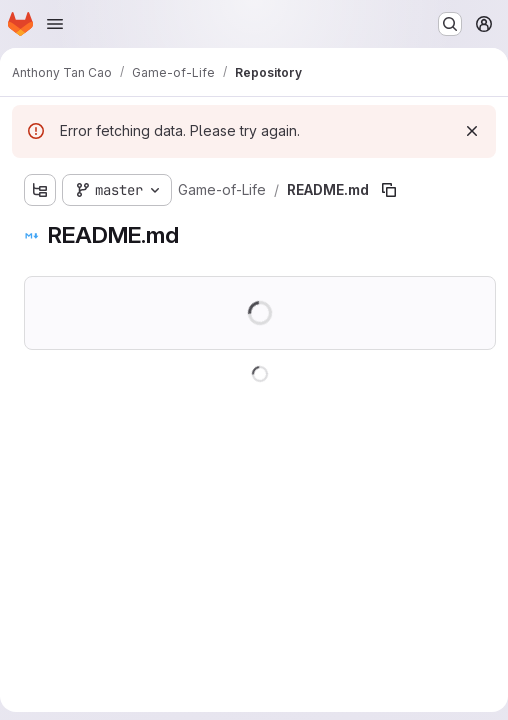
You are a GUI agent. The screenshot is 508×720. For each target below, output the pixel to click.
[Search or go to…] (450, 24)
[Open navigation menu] (55, 24)
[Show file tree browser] (40, 190)
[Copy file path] (389, 190)
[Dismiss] (472, 131)
